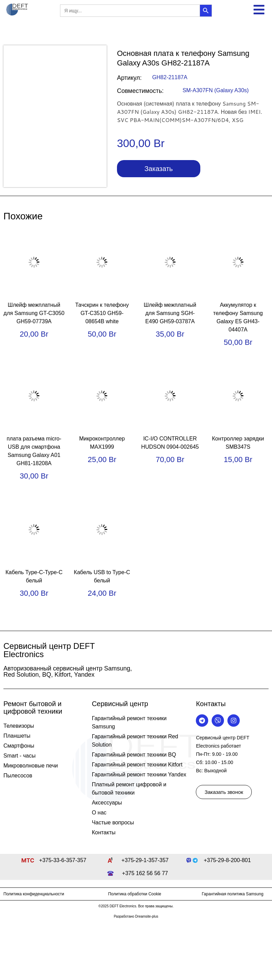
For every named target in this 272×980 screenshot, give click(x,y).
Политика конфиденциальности (34, 894)
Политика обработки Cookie (135, 894)
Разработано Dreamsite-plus (136, 916)
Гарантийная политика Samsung (233, 894)
